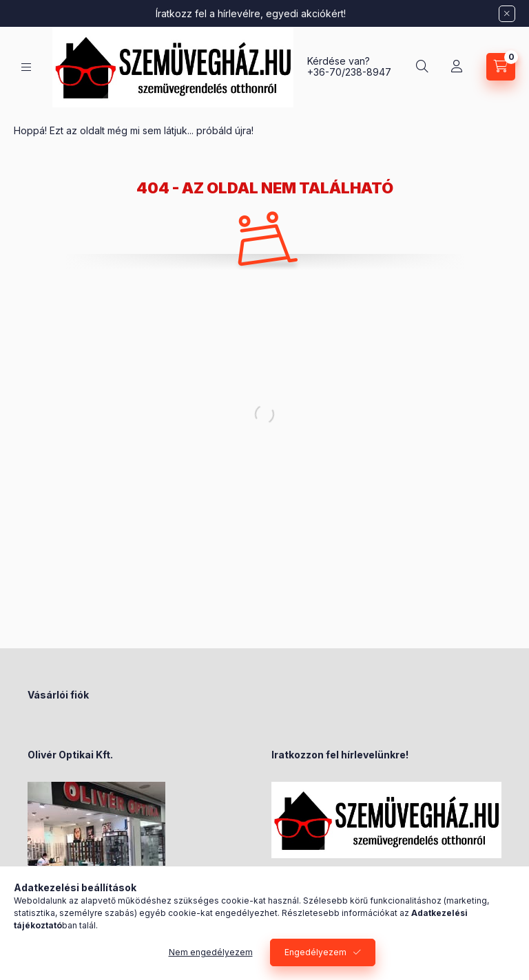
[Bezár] (507, 14)
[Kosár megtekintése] (501, 67)
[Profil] (457, 67)
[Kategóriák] (26, 67)
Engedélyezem (315, 952)
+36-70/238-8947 (349, 72)
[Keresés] (422, 67)
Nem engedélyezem (211, 952)
